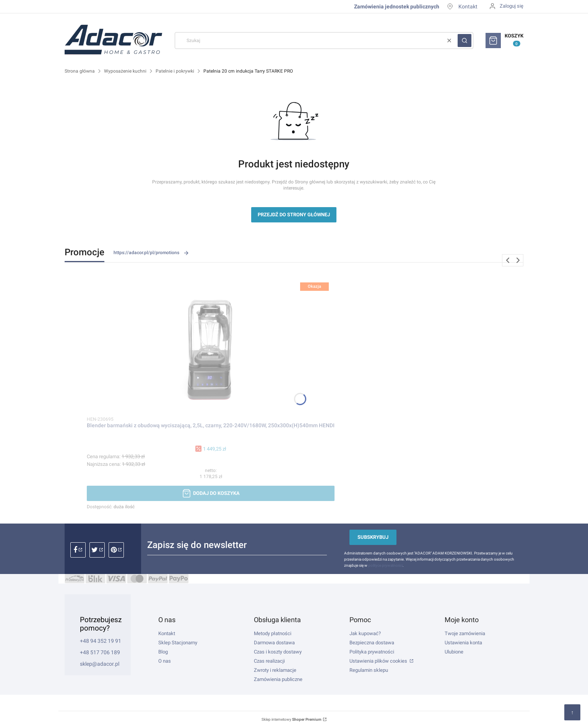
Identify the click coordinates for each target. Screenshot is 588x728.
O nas (165, 661)
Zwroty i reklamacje (275, 670)
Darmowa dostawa (274, 643)
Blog (163, 652)
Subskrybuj (373, 537)
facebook (78, 550)
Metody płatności (273, 633)
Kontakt (468, 6)
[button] (465, 41)
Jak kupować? (365, 633)
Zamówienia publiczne (278, 679)
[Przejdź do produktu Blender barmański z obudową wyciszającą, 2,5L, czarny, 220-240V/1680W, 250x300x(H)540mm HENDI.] (211, 344)
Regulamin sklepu (369, 670)
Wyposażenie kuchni (125, 71)
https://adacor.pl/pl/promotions (151, 253)
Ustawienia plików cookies (379, 661)
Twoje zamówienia (465, 633)
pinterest (116, 550)
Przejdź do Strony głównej (294, 215)
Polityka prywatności (372, 652)
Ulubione (454, 652)
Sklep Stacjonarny (178, 643)
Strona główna (80, 71)
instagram (97, 550)
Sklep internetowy (292, 719)
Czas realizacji (269, 661)
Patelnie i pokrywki (175, 71)
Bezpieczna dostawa (372, 643)
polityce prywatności (385, 565)
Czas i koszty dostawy (278, 652)
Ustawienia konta (463, 643)
